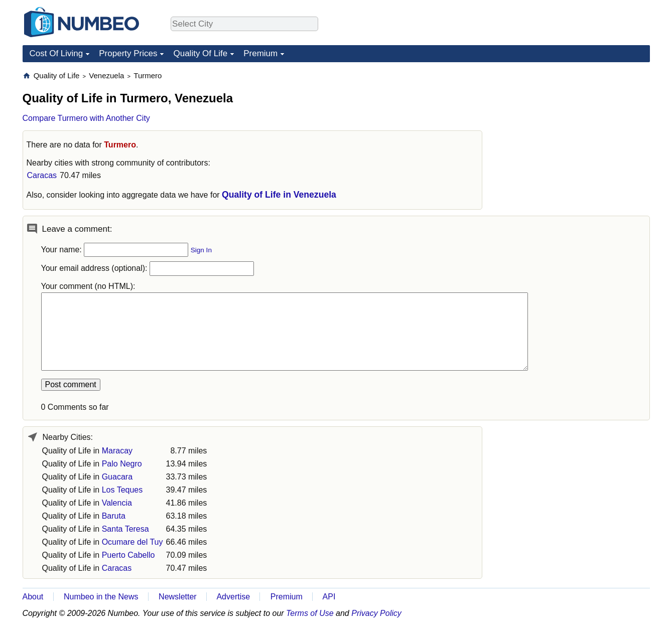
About (33, 597)
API (329, 597)
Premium (260, 53)
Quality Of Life (200, 53)
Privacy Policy (376, 613)
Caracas (42, 175)
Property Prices (128, 53)
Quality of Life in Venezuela (279, 195)
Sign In (201, 250)
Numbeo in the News (101, 597)
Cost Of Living (56, 53)
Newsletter (178, 597)
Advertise (233, 597)
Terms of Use (310, 613)
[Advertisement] (575, 133)
